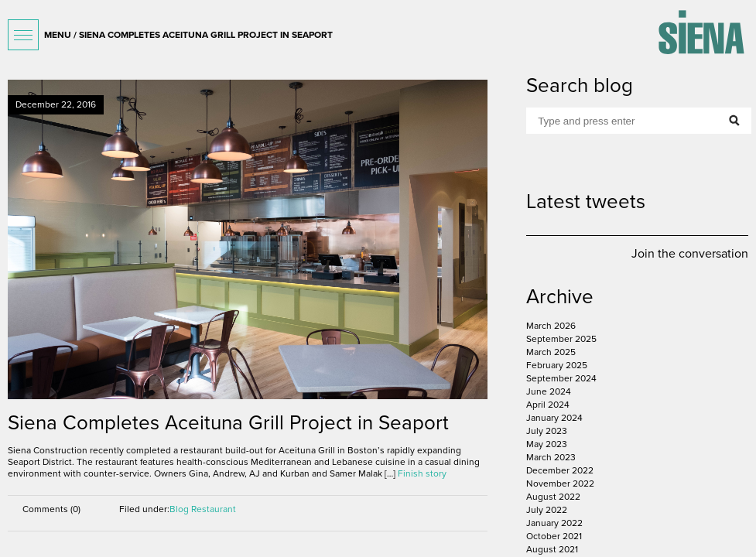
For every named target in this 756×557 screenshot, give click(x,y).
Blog (179, 509)
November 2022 (560, 484)
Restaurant (214, 509)
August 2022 (553, 497)
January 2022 (554, 523)
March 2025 (551, 352)
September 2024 (561, 378)
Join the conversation (690, 254)
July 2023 (547, 431)
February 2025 (557, 365)
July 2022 (547, 510)
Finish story (422, 473)
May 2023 (547, 444)
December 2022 (560, 470)
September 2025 (561, 339)
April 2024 (548, 405)
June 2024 (549, 391)
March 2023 (551, 457)
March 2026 (551, 326)
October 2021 (554, 536)
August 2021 (552, 549)
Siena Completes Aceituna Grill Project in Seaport (228, 423)
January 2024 (554, 418)
